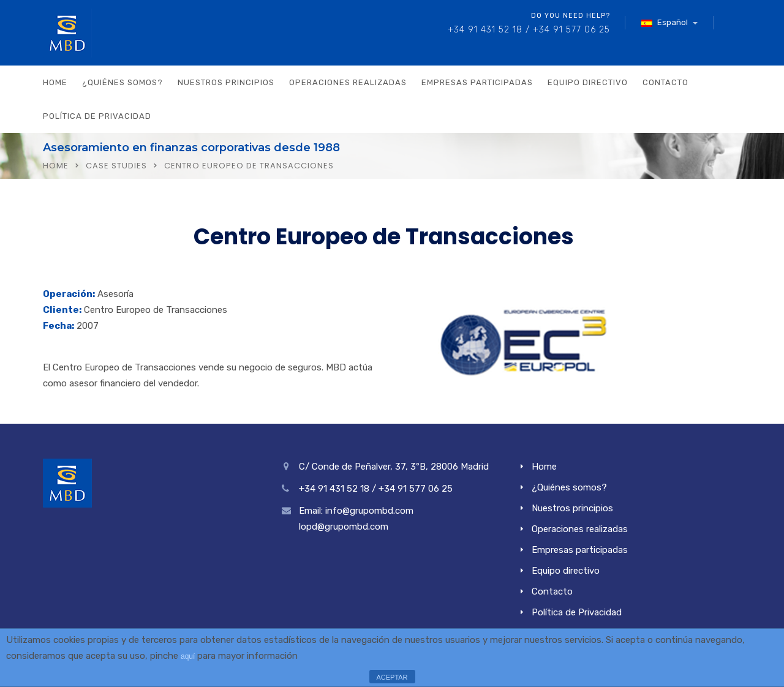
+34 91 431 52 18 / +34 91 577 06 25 (529, 30)
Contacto (665, 82)
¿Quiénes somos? (123, 82)
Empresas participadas (477, 82)
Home (55, 82)
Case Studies (116, 166)
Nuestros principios (226, 82)
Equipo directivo (588, 82)
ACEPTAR (392, 677)
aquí (188, 656)
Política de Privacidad (97, 116)
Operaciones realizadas (348, 82)
